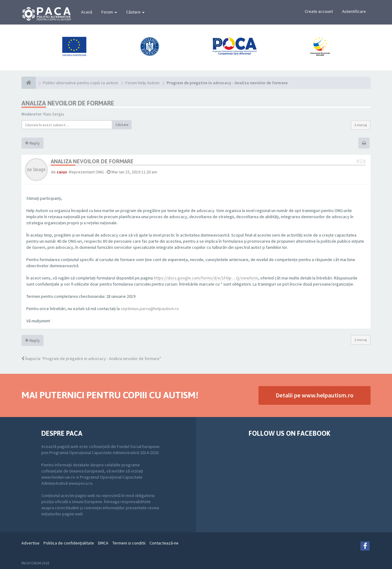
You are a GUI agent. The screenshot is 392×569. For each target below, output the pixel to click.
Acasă (87, 12)
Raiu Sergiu (54, 114)
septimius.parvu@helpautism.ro (150, 309)
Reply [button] (32, 143)
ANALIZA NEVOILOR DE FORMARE (68, 103)
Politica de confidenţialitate (69, 543)
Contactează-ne (164, 543)
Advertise (30, 543)
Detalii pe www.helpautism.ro (315, 395)
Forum (109, 12)
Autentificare (354, 11)
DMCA (103, 543)
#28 (361, 161)
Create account (319, 11)
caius (62, 172)
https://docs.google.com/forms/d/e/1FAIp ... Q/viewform (206, 278)
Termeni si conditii (129, 543)
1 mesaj (361, 125)
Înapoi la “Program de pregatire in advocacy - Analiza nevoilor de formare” (91, 358)
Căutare (135, 12)
